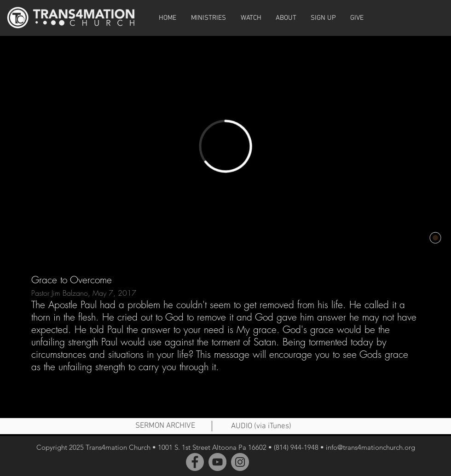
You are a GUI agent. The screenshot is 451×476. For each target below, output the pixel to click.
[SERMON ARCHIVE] (165, 426)
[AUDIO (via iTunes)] (261, 427)
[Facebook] (195, 462)
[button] (251, 18)
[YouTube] (217, 462)
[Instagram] (240, 462)
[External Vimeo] (225, 146)
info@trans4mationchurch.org (370, 447)
